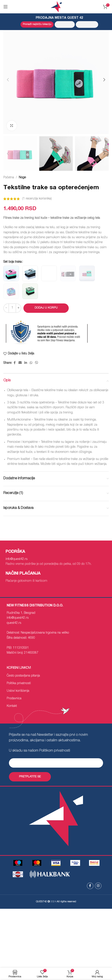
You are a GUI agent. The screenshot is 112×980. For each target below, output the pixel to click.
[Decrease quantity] (6, 308)
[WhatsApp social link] (31, 363)
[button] (8, 80)
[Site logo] (56, 7)
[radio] (11, 273)
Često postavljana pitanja (23, 676)
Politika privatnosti (19, 683)
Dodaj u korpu (46, 308)
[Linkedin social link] (26, 363)
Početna (9, 178)
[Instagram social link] (98, 886)
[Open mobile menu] (6, 7)
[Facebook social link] (15, 363)
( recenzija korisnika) (37, 199)
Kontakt (12, 706)
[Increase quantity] (18, 308)
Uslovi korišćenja (18, 691)
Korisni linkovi (19, 668)
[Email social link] (20, 363)
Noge (22, 178)
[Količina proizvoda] (12, 308)
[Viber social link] (37, 363)
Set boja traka (12, 262)
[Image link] (75, 863)
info (17, 559)
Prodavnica (14, 699)
